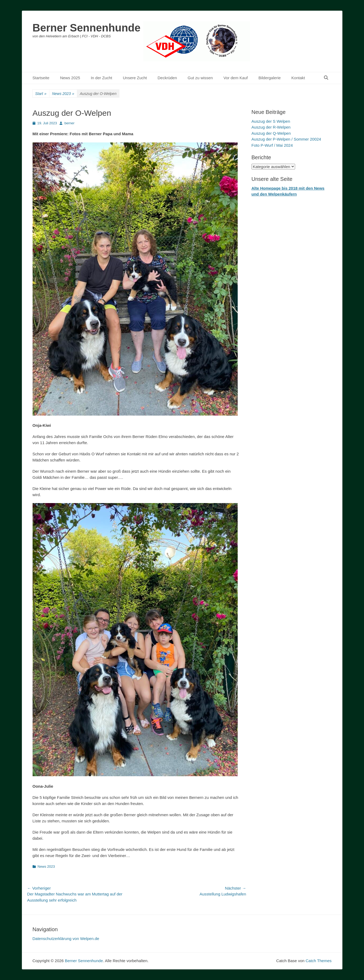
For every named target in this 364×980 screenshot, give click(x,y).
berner (69, 123)
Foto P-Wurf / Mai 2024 (272, 145)
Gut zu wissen (200, 78)
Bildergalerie (270, 78)
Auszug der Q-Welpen (271, 133)
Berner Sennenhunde (87, 28)
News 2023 (63, 94)
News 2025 (70, 78)
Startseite (41, 78)
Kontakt (298, 78)
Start (41, 94)
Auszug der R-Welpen (271, 127)
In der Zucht (101, 78)
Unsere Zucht (135, 78)
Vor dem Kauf (236, 78)
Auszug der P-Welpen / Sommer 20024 (286, 139)
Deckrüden (167, 78)
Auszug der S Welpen (271, 121)
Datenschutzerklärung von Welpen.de (66, 939)
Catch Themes (318, 961)
